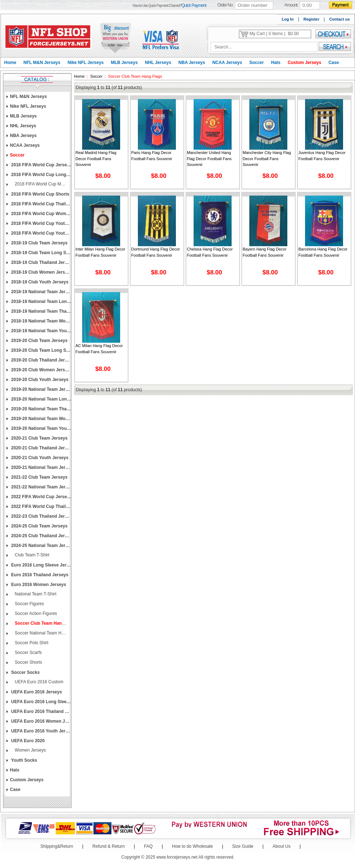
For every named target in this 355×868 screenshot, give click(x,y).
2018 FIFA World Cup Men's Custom (40, 184)
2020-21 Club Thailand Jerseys (41, 448)
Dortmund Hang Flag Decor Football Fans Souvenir (156, 252)
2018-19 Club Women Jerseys (41, 272)
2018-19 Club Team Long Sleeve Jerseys (41, 253)
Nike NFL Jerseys (86, 63)
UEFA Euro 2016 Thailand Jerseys (41, 711)
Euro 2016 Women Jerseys (38, 585)
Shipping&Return (57, 846)
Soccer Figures (29, 604)
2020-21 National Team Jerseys (41, 467)
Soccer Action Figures (35, 613)
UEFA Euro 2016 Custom (39, 682)
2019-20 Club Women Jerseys (41, 370)
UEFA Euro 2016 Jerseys (36, 692)
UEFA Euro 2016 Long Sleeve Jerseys (41, 702)
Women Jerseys (30, 750)
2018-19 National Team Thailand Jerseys (41, 311)
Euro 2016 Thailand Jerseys (39, 575)
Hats (276, 63)
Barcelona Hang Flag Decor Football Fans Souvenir (323, 252)
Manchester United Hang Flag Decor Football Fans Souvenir (210, 159)
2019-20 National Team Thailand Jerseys (41, 409)
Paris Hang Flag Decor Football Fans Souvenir (152, 156)
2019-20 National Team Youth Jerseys (41, 428)
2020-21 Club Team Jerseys (39, 438)
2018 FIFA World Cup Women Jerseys (41, 214)
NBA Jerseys (192, 63)
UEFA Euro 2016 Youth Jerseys (41, 731)
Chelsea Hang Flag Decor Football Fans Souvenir (210, 252)
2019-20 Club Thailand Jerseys (41, 360)
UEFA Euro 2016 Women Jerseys (41, 721)
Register (312, 19)
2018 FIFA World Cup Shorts (40, 194)
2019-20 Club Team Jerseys (39, 341)
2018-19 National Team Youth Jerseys (41, 331)
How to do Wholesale (192, 846)
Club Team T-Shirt (32, 555)
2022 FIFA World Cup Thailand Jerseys (41, 506)
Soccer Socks (25, 672)
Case (334, 63)
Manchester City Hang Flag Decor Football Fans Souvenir (267, 159)
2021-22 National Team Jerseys (41, 487)
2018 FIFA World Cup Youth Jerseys (41, 223)
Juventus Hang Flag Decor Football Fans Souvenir (322, 156)
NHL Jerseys (158, 63)
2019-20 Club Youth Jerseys (39, 380)
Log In (288, 19)
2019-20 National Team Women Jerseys (41, 419)
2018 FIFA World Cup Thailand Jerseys (41, 204)
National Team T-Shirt (35, 594)
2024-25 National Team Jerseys (41, 546)
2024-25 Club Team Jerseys (39, 526)
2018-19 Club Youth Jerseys (39, 282)
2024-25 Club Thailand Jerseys (41, 536)
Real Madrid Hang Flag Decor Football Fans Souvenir (96, 159)
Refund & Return (108, 846)
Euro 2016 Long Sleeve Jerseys (41, 565)
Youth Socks (24, 760)
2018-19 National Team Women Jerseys (41, 321)
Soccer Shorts (28, 662)
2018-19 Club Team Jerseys (39, 243)
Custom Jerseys (305, 63)
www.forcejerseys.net (177, 857)
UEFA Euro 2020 (28, 741)
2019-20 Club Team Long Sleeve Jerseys (41, 350)
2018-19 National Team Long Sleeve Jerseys (41, 302)
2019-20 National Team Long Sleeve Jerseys (41, 399)
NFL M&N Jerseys (42, 63)
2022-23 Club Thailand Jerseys (41, 516)
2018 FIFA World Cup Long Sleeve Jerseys (41, 175)
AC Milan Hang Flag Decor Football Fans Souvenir (99, 349)
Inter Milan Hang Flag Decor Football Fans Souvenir (101, 252)
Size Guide (243, 846)
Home (10, 63)
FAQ (148, 846)
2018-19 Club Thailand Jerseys (41, 262)
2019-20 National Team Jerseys (41, 389)
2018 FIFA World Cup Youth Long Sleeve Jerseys (41, 233)
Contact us (340, 19)
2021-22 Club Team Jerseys (39, 477)
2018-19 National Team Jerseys (41, 292)
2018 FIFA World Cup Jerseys (41, 165)
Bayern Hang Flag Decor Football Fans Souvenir (265, 252)
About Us (281, 846)
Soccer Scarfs (28, 653)
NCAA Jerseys (227, 63)
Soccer (257, 63)
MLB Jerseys (124, 63)
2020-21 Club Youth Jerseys (39, 458)
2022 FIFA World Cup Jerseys (41, 497)
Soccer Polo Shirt (31, 643)
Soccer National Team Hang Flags (40, 633)
